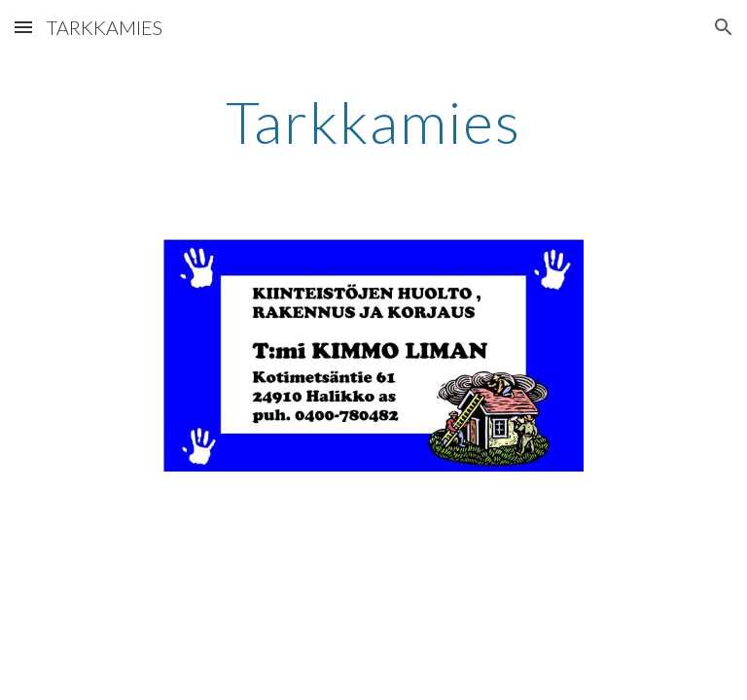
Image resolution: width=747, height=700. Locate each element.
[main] (373, 122)
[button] (23, 27)
